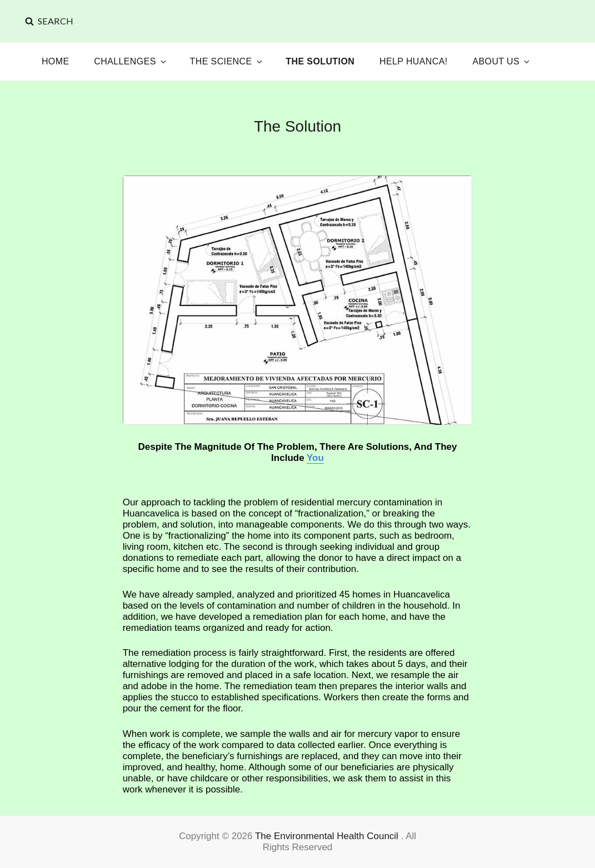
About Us (502, 61)
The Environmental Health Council (328, 836)
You (315, 458)
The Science (227, 61)
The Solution (320, 61)
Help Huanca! (414, 61)
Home (56, 61)
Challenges (131, 61)
